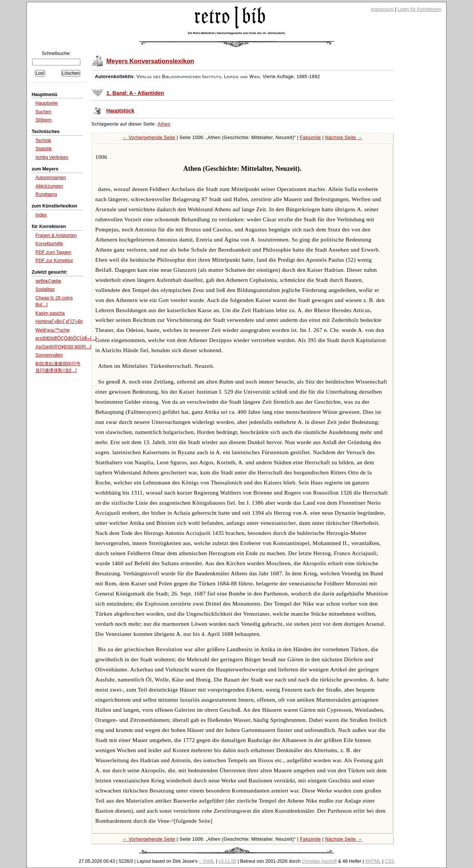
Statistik (44, 149)
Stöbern (44, 120)
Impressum (382, 9)
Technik (43, 141)
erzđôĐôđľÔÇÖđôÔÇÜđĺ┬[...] (66, 338)
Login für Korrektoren (419, 9)
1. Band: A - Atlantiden (135, 93)
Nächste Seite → (344, 138)
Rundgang (46, 194)
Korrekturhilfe (49, 244)
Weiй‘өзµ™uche (53, 330)
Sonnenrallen (49, 355)
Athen (164, 124)
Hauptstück (120, 111)
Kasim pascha (50, 313)
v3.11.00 (228, 861)
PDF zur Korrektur (54, 261)
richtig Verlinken (52, 157)
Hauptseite (47, 103)
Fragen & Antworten (56, 236)
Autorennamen (51, 178)
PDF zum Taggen (53, 252)
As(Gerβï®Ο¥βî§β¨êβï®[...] (63, 347)
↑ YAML (207, 861)
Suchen (43, 112)
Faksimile (310, 138)
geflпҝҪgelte (48, 281)
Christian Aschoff (319, 861)
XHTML (373, 861)
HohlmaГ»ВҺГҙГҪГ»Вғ (59, 321)
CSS (390, 861)
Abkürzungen (49, 186)
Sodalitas (45, 289)
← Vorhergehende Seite (149, 138)
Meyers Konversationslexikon (150, 61)
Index (41, 215)
